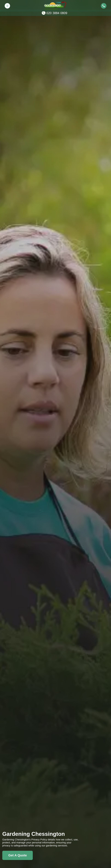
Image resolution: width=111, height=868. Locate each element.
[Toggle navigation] (7, 6)
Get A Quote (18, 855)
